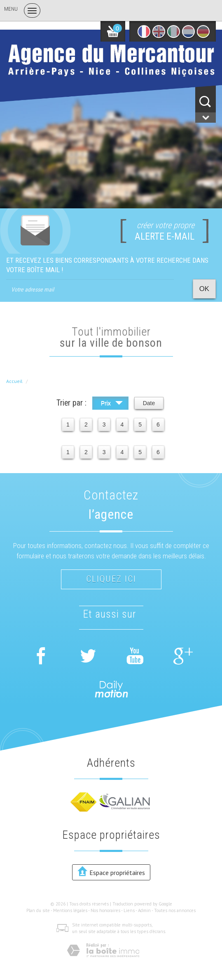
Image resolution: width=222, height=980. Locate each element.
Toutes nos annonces (175, 910)
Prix (112, 404)
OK (204, 289)
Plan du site (38, 910)
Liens (129, 910)
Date (149, 403)
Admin (144, 910)
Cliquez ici (111, 579)
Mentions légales (70, 910)
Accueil (14, 381)
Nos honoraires (105, 910)
